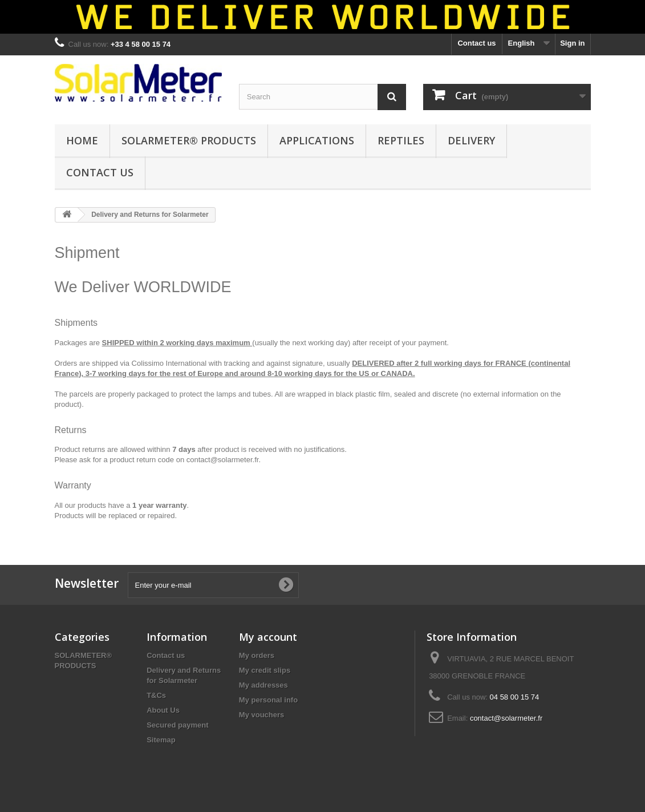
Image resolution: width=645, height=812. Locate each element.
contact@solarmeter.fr (223, 460)
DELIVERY (471, 140)
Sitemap (161, 740)
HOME (82, 140)
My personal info (268, 700)
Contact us (476, 43)
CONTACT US (100, 172)
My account (268, 637)
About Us (163, 710)
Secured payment (177, 725)
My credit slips (265, 670)
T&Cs (156, 695)
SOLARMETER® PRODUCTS (189, 140)
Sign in (572, 43)
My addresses (263, 685)
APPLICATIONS (317, 140)
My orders (257, 655)
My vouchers (261, 715)
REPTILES (401, 140)
